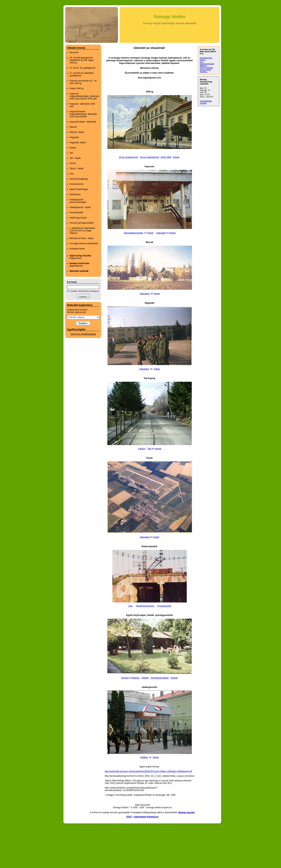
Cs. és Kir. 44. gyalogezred (82, 68)
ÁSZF (129, 817)
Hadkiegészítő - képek (80, 207)
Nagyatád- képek (78, 143)
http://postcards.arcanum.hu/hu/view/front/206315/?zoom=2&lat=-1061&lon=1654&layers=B (148, 771)
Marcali (73, 127)
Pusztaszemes (77, 184)
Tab (71, 153)
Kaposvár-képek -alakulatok (83, 122)
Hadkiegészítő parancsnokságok (78, 201)
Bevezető (74, 52)
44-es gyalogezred (150, 157)
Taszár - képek (77, 168)
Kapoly (73, 148)
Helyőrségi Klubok (78, 218)
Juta (72, 174)
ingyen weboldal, (207, 68)
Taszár (73, 163)
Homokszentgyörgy (79, 179)
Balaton (135, 678)
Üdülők (145, 678)
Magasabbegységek (133, 233)
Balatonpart (75, 194)
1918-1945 (166, 157)
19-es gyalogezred (128, 157)
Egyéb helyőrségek (79, 189)
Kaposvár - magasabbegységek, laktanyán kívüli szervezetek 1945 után (84, 96)
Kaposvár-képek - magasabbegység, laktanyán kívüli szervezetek (83, 114)
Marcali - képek (77, 132)
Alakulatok (161, 233)
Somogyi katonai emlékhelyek (84, 243)
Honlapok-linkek (77, 249)
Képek (176, 157)
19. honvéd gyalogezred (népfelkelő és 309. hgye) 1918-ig (82, 60)
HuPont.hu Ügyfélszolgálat (83, 334)
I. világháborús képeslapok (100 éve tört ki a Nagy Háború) (82, 231)
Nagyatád (74, 137)
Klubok (174, 678)
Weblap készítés (186, 812)
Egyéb (125, 678)
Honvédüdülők (76, 213)
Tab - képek (75, 158)
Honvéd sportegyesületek (82, 223)
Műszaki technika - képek (82, 238)
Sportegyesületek (160, 678)
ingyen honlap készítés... (205, 71)
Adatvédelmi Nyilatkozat (146, 817)
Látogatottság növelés (206, 102)
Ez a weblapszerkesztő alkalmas (207, 64)
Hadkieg (144, 757)
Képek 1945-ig (76, 88)
